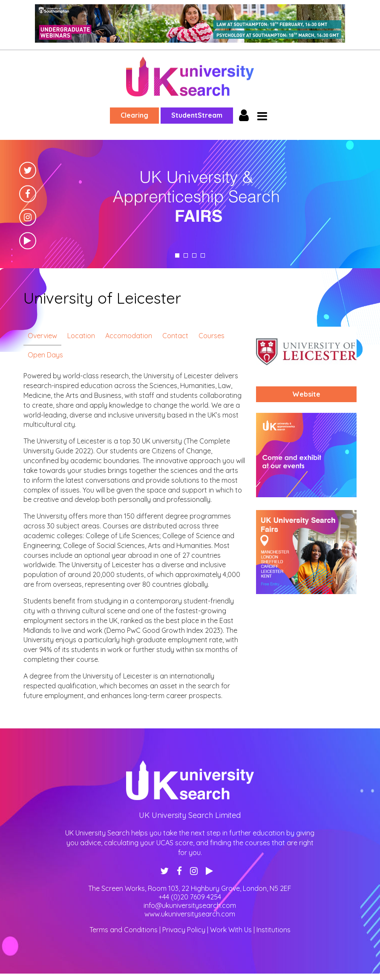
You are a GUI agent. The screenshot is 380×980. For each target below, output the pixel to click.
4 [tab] (203, 255)
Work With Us (231, 930)
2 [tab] (186, 255)
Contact (175, 336)
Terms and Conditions (124, 930)
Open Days (45, 355)
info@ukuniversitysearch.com (190, 905)
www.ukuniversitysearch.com (190, 914)
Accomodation (129, 336)
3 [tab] (194, 255)
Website (306, 394)
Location (81, 336)
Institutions (273, 930)
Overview (42, 336)
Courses (212, 336)
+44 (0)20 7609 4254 (190, 897)
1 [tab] (177, 255)
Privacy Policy (184, 930)
